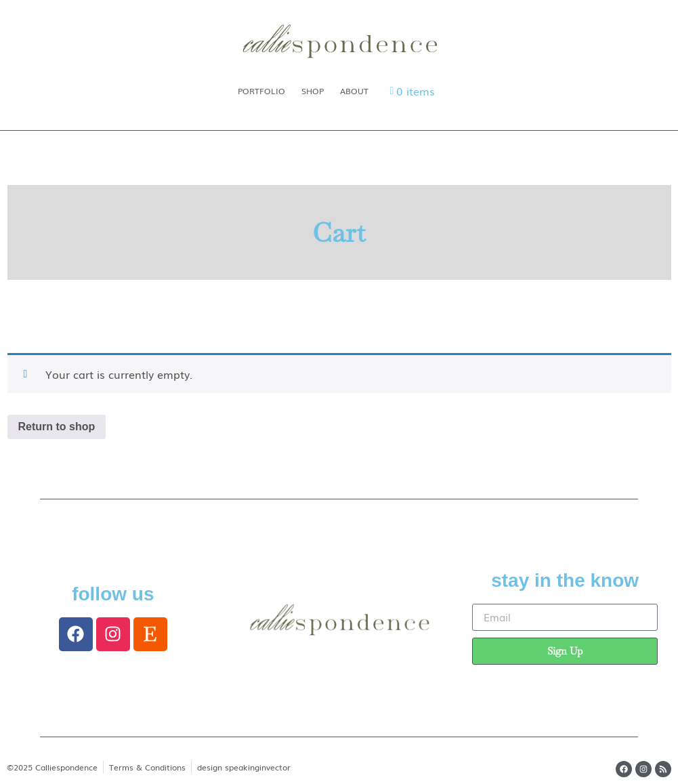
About (354, 91)
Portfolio (261, 91)
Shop (313, 91)
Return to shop (57, 427)
